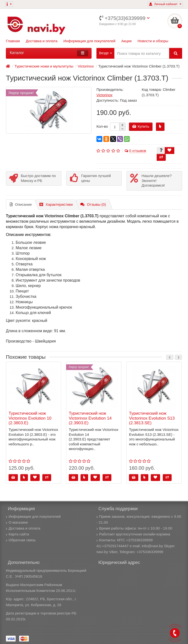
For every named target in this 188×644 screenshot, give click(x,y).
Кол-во (102, 126)
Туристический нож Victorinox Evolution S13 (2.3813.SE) (152, 418)
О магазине (17, 522)
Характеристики (56, 204)
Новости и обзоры (153, 41)
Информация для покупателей (89, 41)
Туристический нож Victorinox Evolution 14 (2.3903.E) (90, 418)
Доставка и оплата (41, 41)
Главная (13, 41)
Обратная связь (21, 540)
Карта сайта (18, 534)
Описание (21, 204)
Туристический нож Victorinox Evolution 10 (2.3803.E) (30, 418)
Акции (127, 41)
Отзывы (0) (93, 204)
